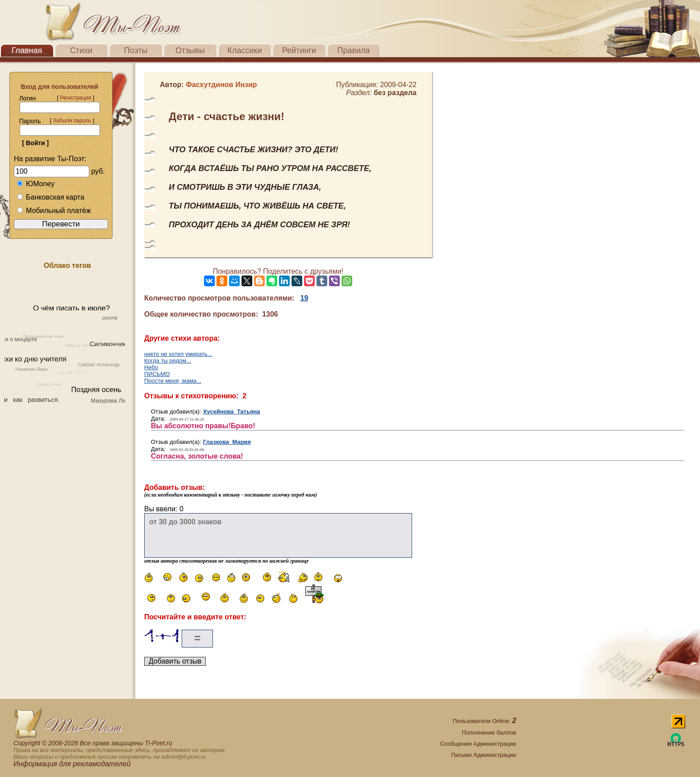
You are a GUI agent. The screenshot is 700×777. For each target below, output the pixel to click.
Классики (245, 50)
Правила (353, 50)
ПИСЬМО (157, 374)
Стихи (81, 50)
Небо (151, 367)
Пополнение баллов (489, 733)
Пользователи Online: (484, 721)
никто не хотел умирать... (178, 354)
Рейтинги (299, 50)
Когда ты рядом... (168, 361)
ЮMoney (35, 184)
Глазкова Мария (227, 442)
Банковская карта (50, 197)
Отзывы (190, 50)
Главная (27, 50)
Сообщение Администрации (478, 744)
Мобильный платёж (54, 211)
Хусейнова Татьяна (232, 411)
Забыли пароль (72, 121)
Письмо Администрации (484, 755)
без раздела (395, 93)
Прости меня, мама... (173, 381)
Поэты (136, 50)
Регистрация (75, 98)
